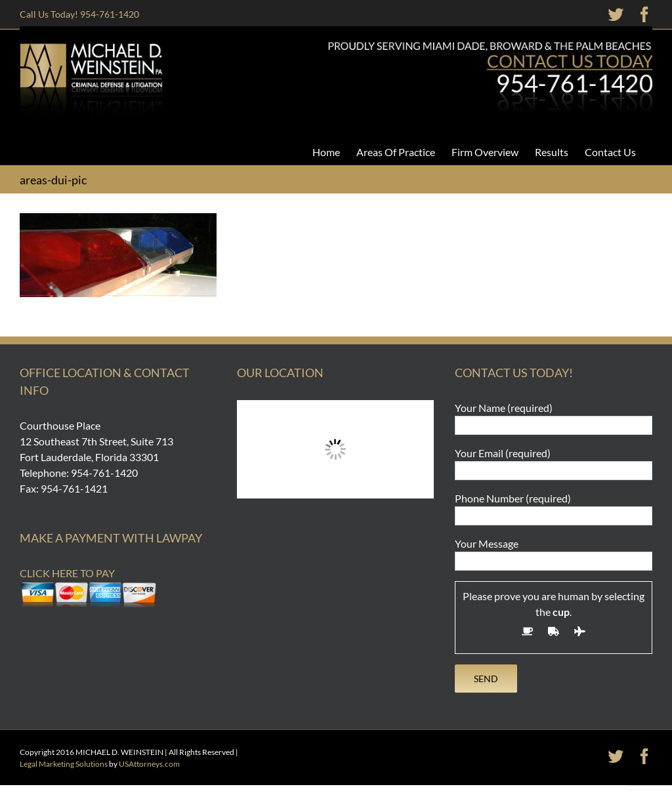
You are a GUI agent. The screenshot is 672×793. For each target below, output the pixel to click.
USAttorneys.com (149, 764)
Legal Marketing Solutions (64, 764)
